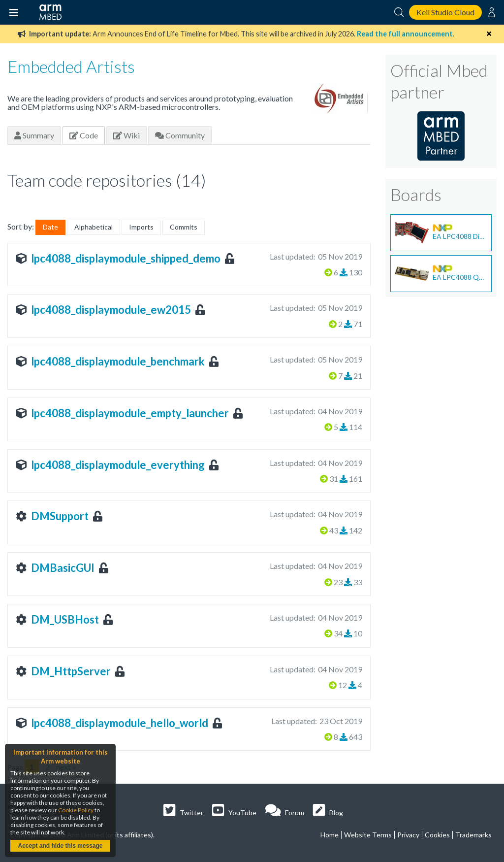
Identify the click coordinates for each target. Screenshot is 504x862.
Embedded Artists (71, 66)
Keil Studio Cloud (445, 12)
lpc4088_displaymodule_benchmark (118, 361)
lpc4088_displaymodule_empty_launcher (130, 413)
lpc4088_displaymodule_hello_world (120, 723)
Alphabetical (94, 227)
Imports (141, 227)
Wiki (126, 135)
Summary (34, 135)
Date (50, 227)
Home (330, 835)
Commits (184, 227)
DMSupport (60, 516)
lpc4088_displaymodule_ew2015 (111, 310)
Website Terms (368, 835)
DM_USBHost (65, 619)
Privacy (408, 835)
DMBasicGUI (63, 568)
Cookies (437, 835)
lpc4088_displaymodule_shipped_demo (126, 258)
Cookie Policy (76, 810)
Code (84, 135)
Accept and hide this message (60, 846)
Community (180, 135)
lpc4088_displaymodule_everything (118, 465)
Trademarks (473, 835)
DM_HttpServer (71, 671)
